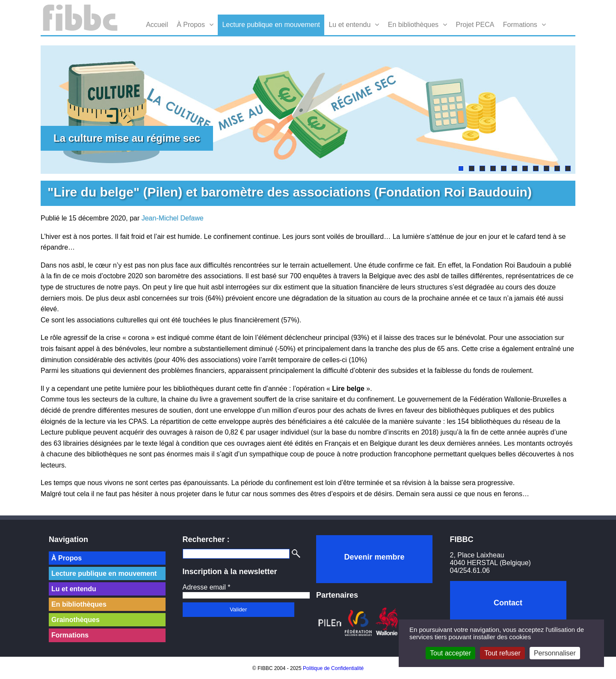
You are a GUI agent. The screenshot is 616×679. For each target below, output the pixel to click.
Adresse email (207, 587)
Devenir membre (374, 557)
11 (568, 168)
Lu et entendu (349, 25)
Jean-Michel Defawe (173, 218)
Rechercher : (206, 539)
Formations (520, 25)
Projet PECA (475, 25)
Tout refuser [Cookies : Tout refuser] (502, 653)
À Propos (191, 25)
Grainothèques (76, 620)
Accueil (157, 25)
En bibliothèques (413, 25)
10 (557, 168)
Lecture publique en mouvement (271, 25)
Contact (508, 603)
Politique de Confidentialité (333, 668)
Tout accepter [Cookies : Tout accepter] (450, 653)
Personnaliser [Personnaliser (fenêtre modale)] (555, 653)
